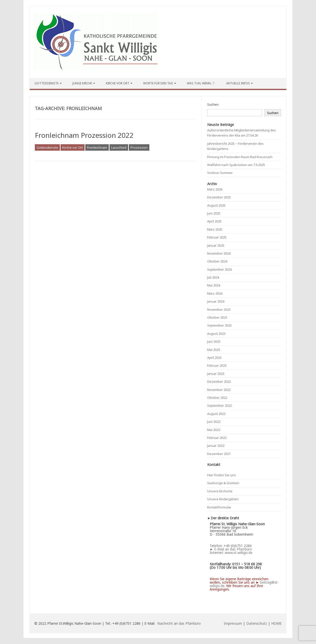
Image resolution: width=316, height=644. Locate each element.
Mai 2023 (214, 350)
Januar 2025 (216, 245)
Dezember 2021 (219, 454)
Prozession (139, 147)
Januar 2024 (216, 301)
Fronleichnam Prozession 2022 (84, 135)
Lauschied (119, 147)
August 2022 (216, 414)
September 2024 (219, 269)
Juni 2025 (214, 213)
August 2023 (216, 334)
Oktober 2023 (217, 317)
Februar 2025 (217, 237)
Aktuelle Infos (238, 83)
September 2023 (219, 325)
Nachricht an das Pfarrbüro (179, 623)
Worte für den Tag (158, 83)
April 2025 (214, 221)
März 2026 (215, 189)
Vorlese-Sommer (220, 173)
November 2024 (219, 253)
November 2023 (219, 310)
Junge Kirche (82, 83)
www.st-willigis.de (239, 553)
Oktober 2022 (217, 398)
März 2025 (215, 229)
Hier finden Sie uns (222, 475)
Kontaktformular (219, 507)
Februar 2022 (217, 438)
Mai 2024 (214, 285)
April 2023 (214, 358)
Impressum (233, 623)
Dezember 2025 (219, 197)
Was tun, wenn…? (201, 83)
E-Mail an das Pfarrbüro (233, 549)
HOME (276, 623)
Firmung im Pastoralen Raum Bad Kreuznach (240, 157)
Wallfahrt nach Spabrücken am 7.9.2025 (236, 165)
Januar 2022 (216, 446)
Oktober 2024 (217, 261)
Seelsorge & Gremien (223, 483)
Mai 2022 (214, 430)
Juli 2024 (213, 277)
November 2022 (219, 390)
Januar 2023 (216, 374)
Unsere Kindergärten (223, 499)
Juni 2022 (214, 422)
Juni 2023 (214, 341)
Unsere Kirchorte (220, 491)
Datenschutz (257, 623)
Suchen (213, 104)
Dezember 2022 (219, 382)
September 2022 (219, 405)
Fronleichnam (97, 147)
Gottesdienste (47, 83)
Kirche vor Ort (118, 83)
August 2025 (216, 205)
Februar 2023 (217, 365)
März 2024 (215, 293)
